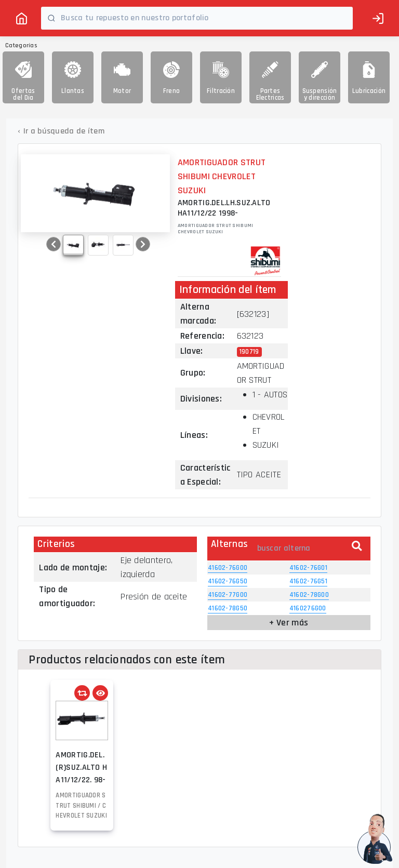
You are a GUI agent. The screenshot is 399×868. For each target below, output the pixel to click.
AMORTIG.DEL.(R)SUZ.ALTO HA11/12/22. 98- (81, 767)
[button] (54, 244)
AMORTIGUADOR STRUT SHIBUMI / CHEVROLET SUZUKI (81, 805)
